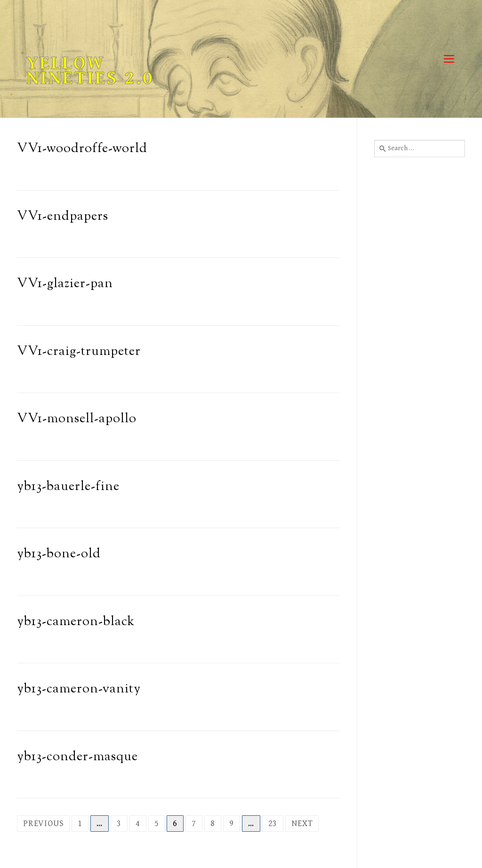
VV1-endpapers (63, 217)
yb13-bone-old (59, 554)
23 (273, 824)
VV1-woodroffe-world (82, 149)
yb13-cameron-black (76, 622)
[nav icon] (449, 59)
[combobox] (420, 148)
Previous (43, 824)
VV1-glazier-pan (65, 284)
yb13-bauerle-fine (68, 487)
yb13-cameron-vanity (79, 689)
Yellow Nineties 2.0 (90, 71)
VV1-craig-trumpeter (79, 352)
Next (302, 824)
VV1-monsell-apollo (77, 419)
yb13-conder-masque (77, 757)
